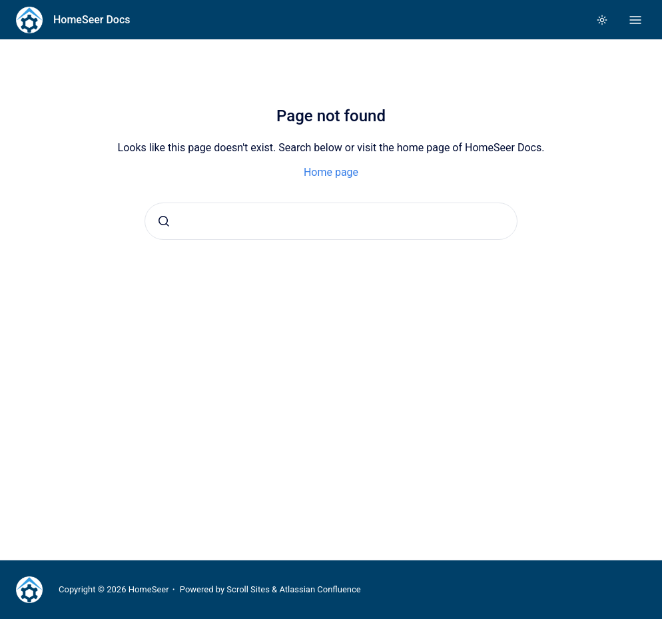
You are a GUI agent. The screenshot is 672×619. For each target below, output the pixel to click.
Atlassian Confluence (320, 589)
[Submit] (164, 221)
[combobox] (331, 221)
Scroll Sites (248, 589)
